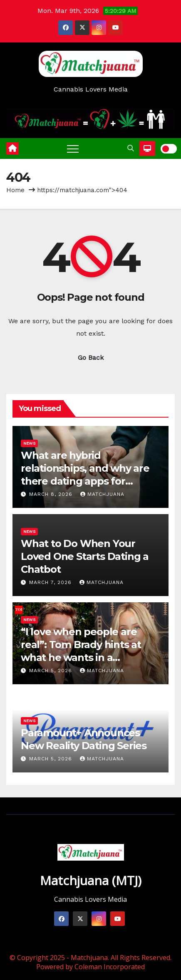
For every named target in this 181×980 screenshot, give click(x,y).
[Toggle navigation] (73, 148)
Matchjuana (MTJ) (91, 880)
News (29, 443)
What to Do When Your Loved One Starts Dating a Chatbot (85, 556)
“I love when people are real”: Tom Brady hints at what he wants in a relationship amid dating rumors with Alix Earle (81, 658)
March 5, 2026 (52, 671)
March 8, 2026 (52, 494)
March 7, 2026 (51, 582)
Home (15, 190)
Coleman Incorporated (110, 967)
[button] (131, 148)
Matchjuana (102, 494)
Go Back (91, 358)
